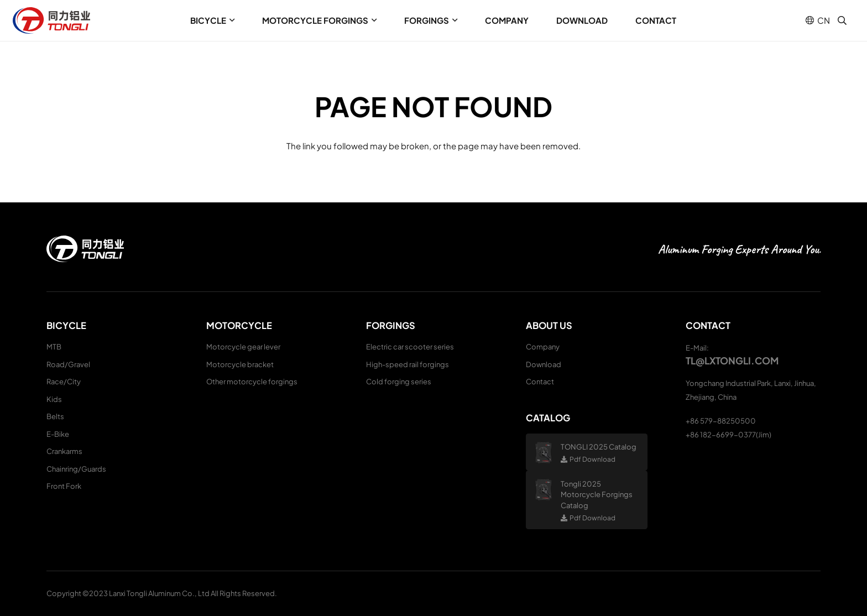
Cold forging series (399, 382)
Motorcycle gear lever (243, 347)
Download (544, 364)
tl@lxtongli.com (732, 361)
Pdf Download (592, 459)
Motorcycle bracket (240, 364)
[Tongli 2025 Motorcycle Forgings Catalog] (547, 490)
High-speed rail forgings (408, 364)
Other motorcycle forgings (252, 382)
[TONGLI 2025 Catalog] (547, 453)
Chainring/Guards (76, 469)
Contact (540, 382)
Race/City (64, 382)
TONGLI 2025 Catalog (599, 447)
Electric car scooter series (410, 347)
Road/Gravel (68, 364)
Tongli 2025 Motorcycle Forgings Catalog (597, 495)
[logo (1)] (51, 20)
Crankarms (64, 451)
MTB (54, 347)
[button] (230, 20)
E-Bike (58, 434)
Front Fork (64, 486)
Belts (55, 416)
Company (543, 347)
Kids (54, 399)
